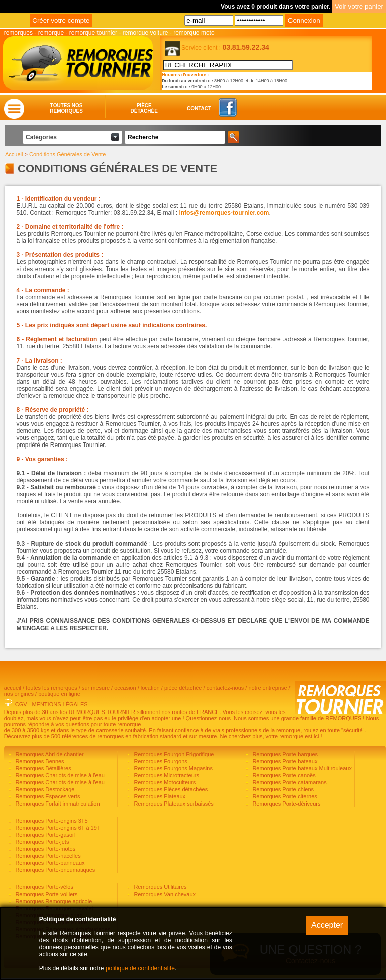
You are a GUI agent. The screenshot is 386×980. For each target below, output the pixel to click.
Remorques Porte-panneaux (49, 864)
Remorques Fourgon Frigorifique (173, 756)
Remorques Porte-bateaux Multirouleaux (301, 770)
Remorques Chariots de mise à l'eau (59, 777)
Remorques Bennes (39, 763)
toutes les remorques (52, 689)
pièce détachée (183, 689)
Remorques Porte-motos (44, 850)
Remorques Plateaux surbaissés (173, 805)
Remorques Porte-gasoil (44, 836)
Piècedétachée (144, 110)
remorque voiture (146, 33)
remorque (51, 33)
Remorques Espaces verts (47, 798)
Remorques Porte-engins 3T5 (51, 822)
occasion (125, 689)
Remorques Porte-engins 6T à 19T (57, 829)
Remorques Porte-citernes (284, 798)
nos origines (19, 695)
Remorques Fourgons (160, 763)
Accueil (14, 156)
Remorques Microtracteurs (166, 777)
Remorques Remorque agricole (53, 903)
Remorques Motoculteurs (164, 784)
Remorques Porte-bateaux (284, 763)
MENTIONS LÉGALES (60, 706)
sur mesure (96, 689)
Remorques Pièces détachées (170, 791)
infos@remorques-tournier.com (224, 214)
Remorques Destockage (44, 791)
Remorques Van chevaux (164, 896)
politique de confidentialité (140, 968)
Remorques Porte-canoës (283, 777)
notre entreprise (268, 689)
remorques (18, 33)
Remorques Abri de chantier (49, 756)
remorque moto (194, 33)
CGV (21, 706)
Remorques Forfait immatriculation (57, 805)
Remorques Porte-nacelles (47, 857)
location (150, 689)
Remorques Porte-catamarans (288, 784)
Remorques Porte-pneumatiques (54, 871)
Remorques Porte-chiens (282, 791)
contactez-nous (225, 689)
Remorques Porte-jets (41, 843)
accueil (13, 689)
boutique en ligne (59, 695)
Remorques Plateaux (159, 798)
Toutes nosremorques (66, 110)
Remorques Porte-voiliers (45, 896)
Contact (189, 110)
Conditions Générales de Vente (67, 156)
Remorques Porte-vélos (43, 888)
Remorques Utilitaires (159, 888)
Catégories (41, 139)
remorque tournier (93, 33)
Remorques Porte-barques (284, 756)
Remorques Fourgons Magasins (172, 770)
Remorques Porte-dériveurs (285, 805)
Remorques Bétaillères (42, 770)
